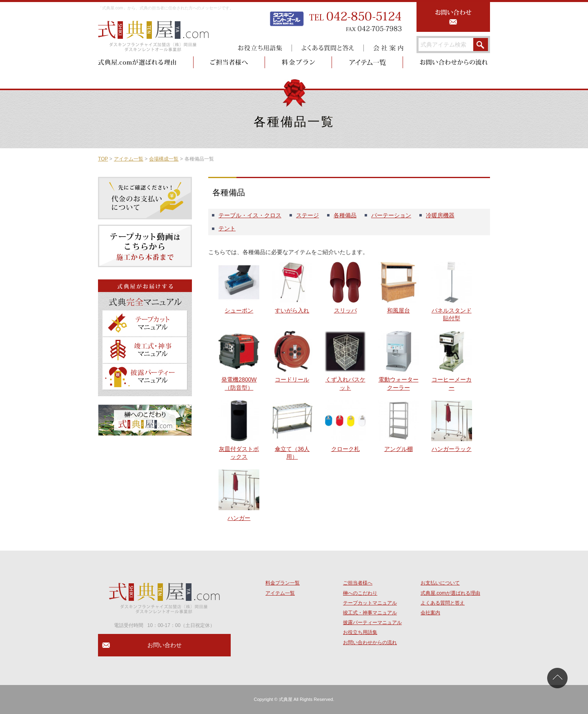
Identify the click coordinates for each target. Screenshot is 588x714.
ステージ (307, 215)
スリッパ (345, 310)
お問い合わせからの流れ (370, 643)
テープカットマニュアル (370, 603)
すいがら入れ (292, 310)
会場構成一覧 (164, 159)
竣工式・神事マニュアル (370, 613)
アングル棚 (399, 449)
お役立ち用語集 (360, 632)
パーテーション (391, 215)
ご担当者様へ (358, 583)
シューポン (239, 310)
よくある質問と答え (443, 603)
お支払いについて (440, 583)
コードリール (292, 379)
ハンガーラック (452, 449)
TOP (103, 159)
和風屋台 (399, 310)
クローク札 (345, 449)
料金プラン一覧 (283, 583)
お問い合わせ (165, 645)
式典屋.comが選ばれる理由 (450, 593)
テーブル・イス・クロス (250, 215)
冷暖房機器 (440, 215)
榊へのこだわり (360, 593)
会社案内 (430, 613)
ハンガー (239, 518)
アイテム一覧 (129, 159)
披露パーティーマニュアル (372, 623)
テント (227, 228)
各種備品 (345, 215)
